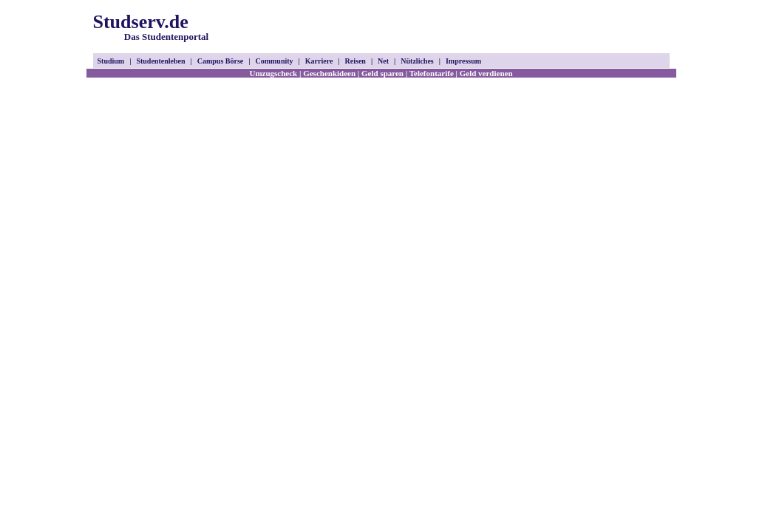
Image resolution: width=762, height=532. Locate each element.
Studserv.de (151, 27)
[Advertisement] (497, 28)
